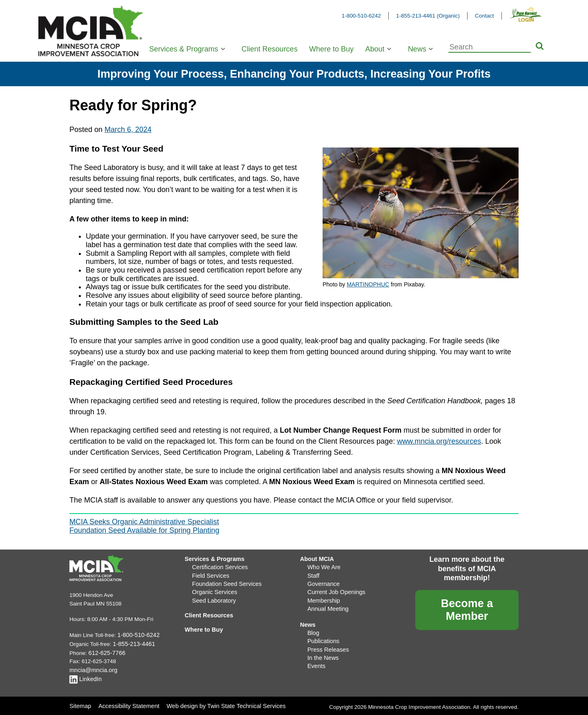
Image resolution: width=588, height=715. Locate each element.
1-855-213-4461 (132, 643)
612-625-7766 (106, 651)
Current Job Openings (334, 589)
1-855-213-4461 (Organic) (428, 16)
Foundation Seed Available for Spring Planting (144, 530)
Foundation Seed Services (224, 582)
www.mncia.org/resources (439, 441)
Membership (323, 597)
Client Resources (270, 49)
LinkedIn (85, 676)
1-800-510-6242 (361, 16)
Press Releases (327, 643)
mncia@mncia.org (92, 668)
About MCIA (316, 558)
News (417, 49)
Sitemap (80, 703)
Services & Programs (184, 49)
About (375, 49)
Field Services (209, 574)
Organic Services (213, 589)
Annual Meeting (327, 604)
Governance (323, 582)
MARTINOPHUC (368, 284)
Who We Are (323, 566)
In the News (322, 651)
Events (316, 658)
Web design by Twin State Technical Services (219, 703)
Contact (484, 16)
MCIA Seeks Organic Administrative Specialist (144, 522)
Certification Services (218, 566)
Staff (313, 574)
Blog (313, 627)
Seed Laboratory (212, 597)
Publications (322, 635)
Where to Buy (331, 49)
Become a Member (467, 610)
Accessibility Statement (127, 703)
